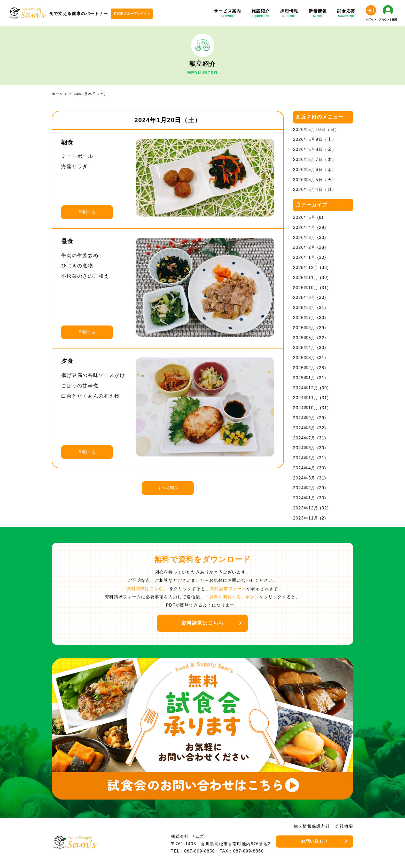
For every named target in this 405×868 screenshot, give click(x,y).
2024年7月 (304, 438)
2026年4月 (304, 227)
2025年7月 (304, 318)
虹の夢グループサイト (130, 14)
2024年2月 (304, 488)
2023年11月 (306, 518)
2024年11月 (306, 398)
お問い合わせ (315, 841)
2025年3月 (304, 358)
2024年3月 (304, 478)
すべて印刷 (168, 488)
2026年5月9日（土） (315, 139)
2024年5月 (304, 458)
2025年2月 (304, 368)
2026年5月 (304, 217)
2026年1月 (304, 257)
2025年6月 (304, 328)
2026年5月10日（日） (316, 130)
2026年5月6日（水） (315, 170)
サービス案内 (228, 14)
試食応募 (346, 14)
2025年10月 (306, 288)
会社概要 (344, 826)
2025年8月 (304, 308)
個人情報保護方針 (312, 826)
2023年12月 (306, 508)
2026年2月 (304, 247)
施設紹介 (261, 14)
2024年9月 (304, 418)
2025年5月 (304, 338)
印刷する (87, 212)
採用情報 (289, 14)
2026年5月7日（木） (315, 160)
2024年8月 (304, 428)
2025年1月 (304, 378)
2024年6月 (304, 448)
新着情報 (318, 14)
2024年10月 (306, 408)
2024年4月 (304, 468)
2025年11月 (306, 278)
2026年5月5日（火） (315, 180)
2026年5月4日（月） (315, 189)
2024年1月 (304, 498)
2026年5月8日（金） (315, 149)
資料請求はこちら (203, 623)
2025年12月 (306, 268)
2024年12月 (306, 388)
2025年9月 (304, 297)
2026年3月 (304, 238)
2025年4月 (304, 348)
